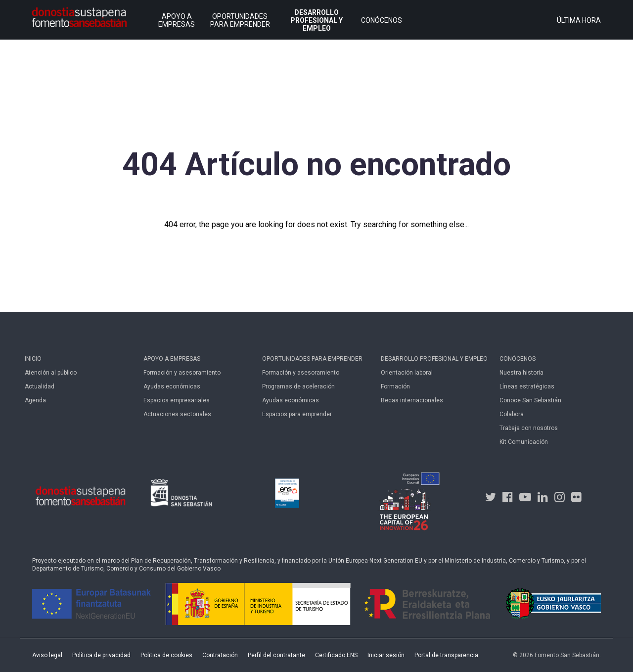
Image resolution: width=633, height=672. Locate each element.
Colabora (512, 414)
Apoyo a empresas (172, 359)
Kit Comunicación (524, 442)
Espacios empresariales (177, 400)
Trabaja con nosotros (529, 428)
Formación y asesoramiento (182, 373)
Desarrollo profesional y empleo (434, 359)
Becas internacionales (412, 400)
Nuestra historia (521, 373)
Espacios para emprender (297, 414)
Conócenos (518, 359)
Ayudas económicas (172, 386)
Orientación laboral (407, 373)
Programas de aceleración (298, 386)
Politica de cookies (166, 655)
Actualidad (40, 386)
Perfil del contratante (276, 655)
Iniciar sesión (386, 655)
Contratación (220, 655)
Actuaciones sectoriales (177, 414)
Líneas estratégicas (527, 386)
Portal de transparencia (446, 655)
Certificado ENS (336, 655)
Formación (395, 386)
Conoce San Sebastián (530, 400)
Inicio (33, 359)
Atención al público (51, 373)
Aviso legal (47, 655)
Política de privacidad (101, 655)
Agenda (35, 400)
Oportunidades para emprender (312, 359)
